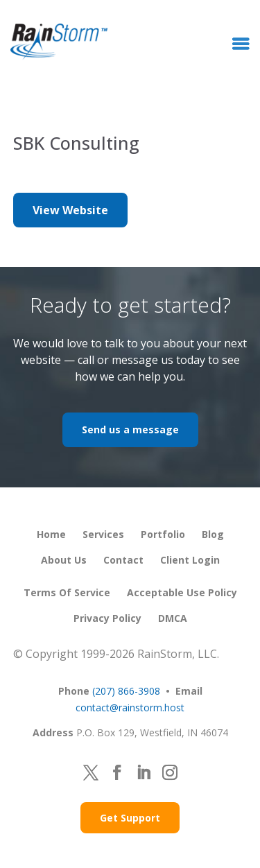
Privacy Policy (107, 618)
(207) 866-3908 (126, 691)
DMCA (173, 618)
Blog (213, 534)
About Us (64, 560)
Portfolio (163, 534)
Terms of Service (67, 592)
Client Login (190, 560)
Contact (123, 560)
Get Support (130, 818)
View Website (70, 210)
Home (51, 534)
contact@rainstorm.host (130, 708)
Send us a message (130, 429)
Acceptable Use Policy (182, 592)
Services (103, 534)
